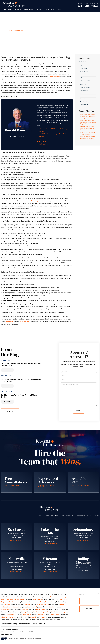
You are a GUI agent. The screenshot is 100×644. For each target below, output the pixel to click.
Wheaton (4, 617)
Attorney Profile (17, 136)
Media (47, 10)
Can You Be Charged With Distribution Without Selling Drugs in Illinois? (88, 122)
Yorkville (44, 617)
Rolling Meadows (45, 612)
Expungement (84, 105)
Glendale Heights (43, 604)
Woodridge (34, 617)
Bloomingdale (37, 599)
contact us (10, 322)
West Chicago (56, 615)
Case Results (39, 10)
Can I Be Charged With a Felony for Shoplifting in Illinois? (87, 128)
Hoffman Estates (6, 607)
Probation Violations (86, 102)
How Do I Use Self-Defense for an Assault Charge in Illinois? (88, 138)
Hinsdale (61, 604)
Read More (7, 370)
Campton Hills (64, 599)
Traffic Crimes (84, 90)
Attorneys (18, 10)
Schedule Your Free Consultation (49, 31)
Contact (59, 10)
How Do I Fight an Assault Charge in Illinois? (88, 133)
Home (4, 10)
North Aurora (41, 609)
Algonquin (53, 597)
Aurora (3, 599)
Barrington (10, 599)
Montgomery (5, 609)
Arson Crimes (84, 99)
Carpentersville (6, 602)
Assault (83, 75)
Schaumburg (61, 612)
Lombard (52, 607)
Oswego (24, 612)
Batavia (22, 599)
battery (35, 201)
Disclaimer (22, 639)
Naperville (25, 609)
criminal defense (54, 77)
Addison (46, 597)
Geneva (27, 604)
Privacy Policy (13, 639)
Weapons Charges (85, 87)
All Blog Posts (10, 412)
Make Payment (89, 601)
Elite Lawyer (43, 142)
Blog (53, 10)
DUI (81, 66)
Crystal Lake (36, 602)
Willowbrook (12, 617)
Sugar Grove (27, 615)
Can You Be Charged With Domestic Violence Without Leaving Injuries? (88, 116)
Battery (83, 78)
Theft (81, 93)
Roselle (53, 612)
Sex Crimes (83, 84)
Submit (79, 410)
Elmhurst (8, 604)
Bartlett (16, 599)
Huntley (15, 607)
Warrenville (42, 615)
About (10, 10)
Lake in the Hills (32, 607)
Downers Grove (50, 602)
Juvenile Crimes (84, 96)
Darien (42, 602)
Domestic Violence (87, 81)
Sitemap (38, 639)
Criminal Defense (28, 10)
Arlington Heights (62, 597)
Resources (31, 639)
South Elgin (11, 615)
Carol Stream (16, 602)
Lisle (47, 607)
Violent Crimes (84, 71)
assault (30, 201)
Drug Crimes (83, 68)
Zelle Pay (89, 609)
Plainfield (36, 612)
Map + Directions (17, 540)
